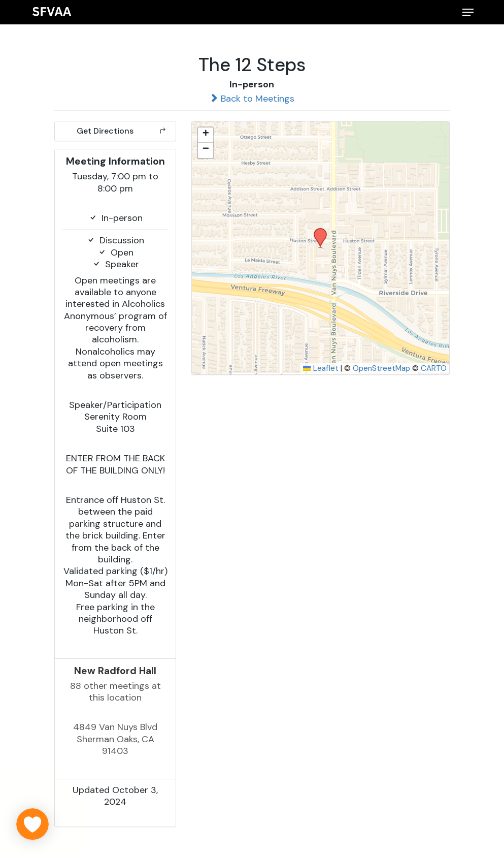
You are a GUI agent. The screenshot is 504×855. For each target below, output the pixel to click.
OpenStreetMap (381, 368)
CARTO (434, 368)
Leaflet (321, 368)
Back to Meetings (252, 99)
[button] (468, 12)
